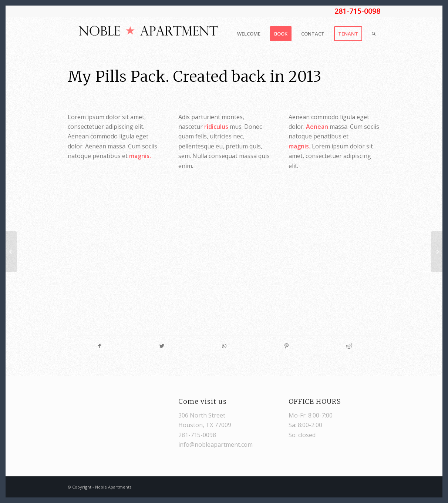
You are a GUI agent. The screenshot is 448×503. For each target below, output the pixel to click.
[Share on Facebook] (99, 346)
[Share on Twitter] (162, 346)
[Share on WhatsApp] (224, 346)
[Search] (374, 34)
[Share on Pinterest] (287, 346)
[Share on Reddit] (349, 346)
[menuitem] (249, 34)
